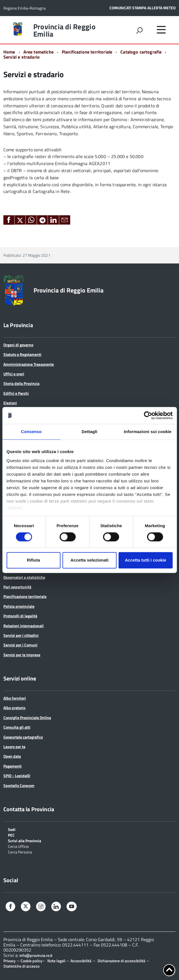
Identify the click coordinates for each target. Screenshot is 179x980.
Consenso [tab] (31, 432)
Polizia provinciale (19, 606)
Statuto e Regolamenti (22, 354)
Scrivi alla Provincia (25, 840)
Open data (12, 756)
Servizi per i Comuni (20, 645)
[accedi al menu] (161, 30)
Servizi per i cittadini (21, 635)
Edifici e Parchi (16, 393)
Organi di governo (18, 345)
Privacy (9, 961)
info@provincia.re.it (36, 955)
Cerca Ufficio (18, 846)
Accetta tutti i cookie (146, 560)
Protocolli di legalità (20, 616)
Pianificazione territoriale (87, 52)
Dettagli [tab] (90, 432)
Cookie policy (31, 961)
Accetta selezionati (89, 560)
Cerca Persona (20, 852)
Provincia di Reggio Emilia (64, 30)
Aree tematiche (38, 52)
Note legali (56, 961)
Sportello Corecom (19, 785)
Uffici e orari (14, 374)
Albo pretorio (14, 708)
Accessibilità (81, 961)
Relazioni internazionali (24, 626)
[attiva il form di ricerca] (139, 30)
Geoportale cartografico (23, 737)
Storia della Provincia (21, 383)
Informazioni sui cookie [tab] (148, 432)
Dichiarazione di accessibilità (121, 961)
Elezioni (10, 403)
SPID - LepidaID (17, 776)
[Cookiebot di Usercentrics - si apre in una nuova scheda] (148, 415)
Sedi (12, 829)
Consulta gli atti (17, 727)
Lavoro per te (14, 747)
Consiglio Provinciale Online (27, 718)
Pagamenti (13, 766)
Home (9, 52)
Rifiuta (33, 560)
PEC (11, 835)
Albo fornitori (15, 698)
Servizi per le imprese (22, 655)
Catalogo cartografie (141, 52)
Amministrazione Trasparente (29, 364)
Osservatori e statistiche (24, 577)
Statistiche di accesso (21, 966)
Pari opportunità (17, 587)
